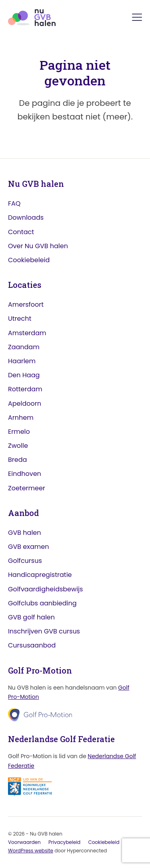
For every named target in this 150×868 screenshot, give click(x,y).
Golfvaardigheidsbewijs (45, 589)
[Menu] (137, 19)
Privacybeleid (64, 842)
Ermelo (19, 432)
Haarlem (22, 361)
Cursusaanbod (32, 645)
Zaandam (24, 347)
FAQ (14, 203)
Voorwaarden (24, 842)
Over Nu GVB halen (38, 246)
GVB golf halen (31, 617)
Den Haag (24, 375)
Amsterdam (27, 333)
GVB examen (28, 547)
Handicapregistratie (40, 575)
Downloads (26, 218)
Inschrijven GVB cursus (44, 631)
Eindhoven (25, 474)
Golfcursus (25, 561)
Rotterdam (25, 389)
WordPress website (31, 851)
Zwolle (18, 446)
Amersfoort (26, 305)
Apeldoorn (25, 404)
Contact (21, 232)
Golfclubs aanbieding (42, 603)
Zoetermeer (27, 488)
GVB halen (25, 533)
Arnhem (21, 418)
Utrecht (20, 319)
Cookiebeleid (29, 260)
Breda (17, 460)
